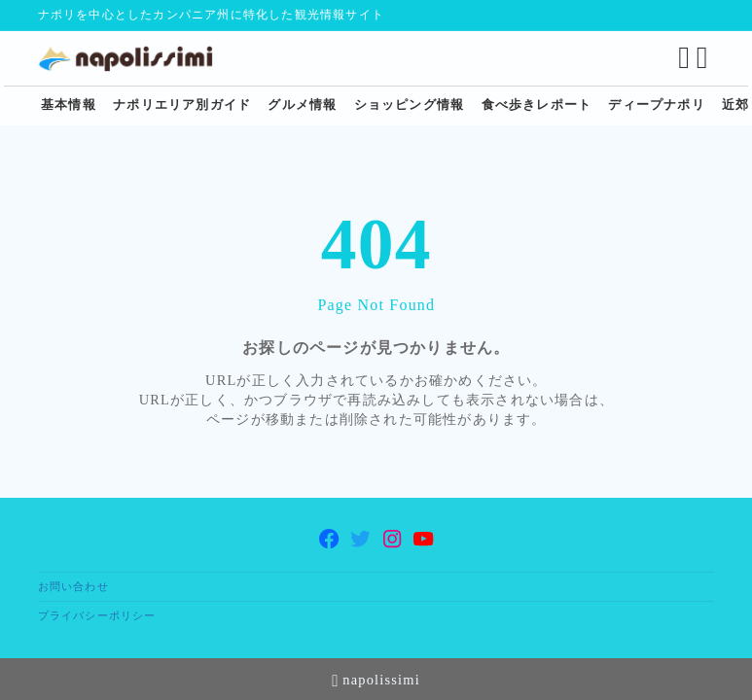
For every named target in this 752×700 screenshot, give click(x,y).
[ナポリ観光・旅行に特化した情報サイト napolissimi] (132, 58)
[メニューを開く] (706, 58)
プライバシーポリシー (97, 615)
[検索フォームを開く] (684, 58)
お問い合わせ (73, 586)
